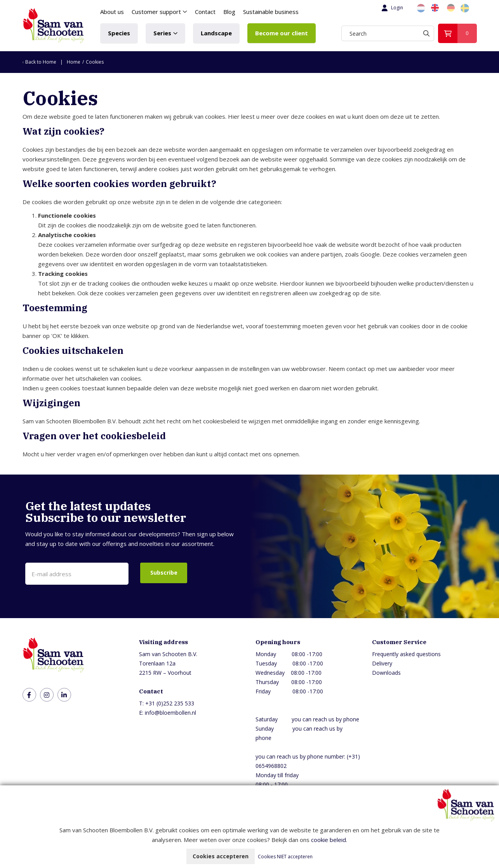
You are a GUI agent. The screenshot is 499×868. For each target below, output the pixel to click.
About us (112, 12)
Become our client (282, 33)
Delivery (382, 663)
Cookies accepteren (221, 856)
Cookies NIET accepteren (285, 857)
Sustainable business (271, 12)
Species (119, 33)
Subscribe (164, 573)
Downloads (386, 673)
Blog (229, 12)
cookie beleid (329, 840)
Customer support (156, 12)
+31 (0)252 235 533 (170, 703)
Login (392, 8)
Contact (205, 12)
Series (162, 33)
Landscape (216, 33)
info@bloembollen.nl (170, 713)
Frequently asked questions (406, 654)
